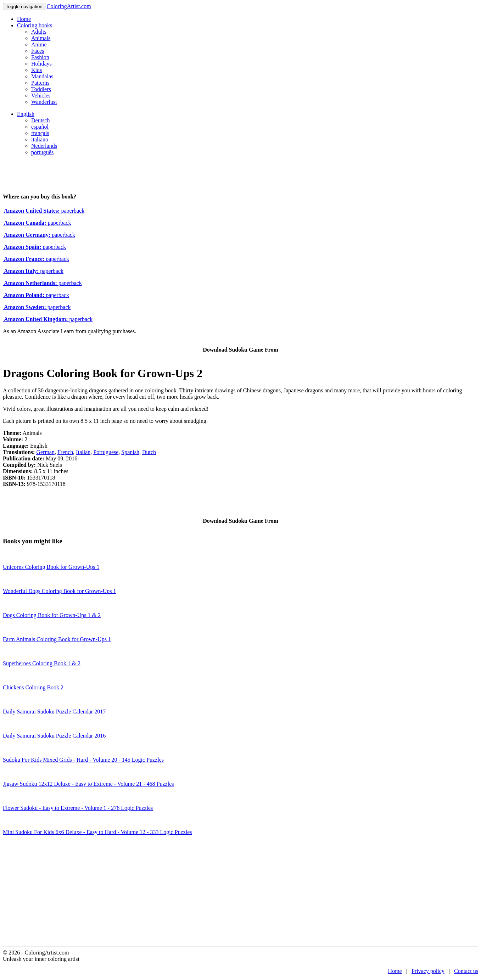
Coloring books (35, 25)
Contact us (466, 971)
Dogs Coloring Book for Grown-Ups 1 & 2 (52, 615)
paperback (44, 211)
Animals (41, 38)
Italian (83, 452)
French (65, 452)
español (40, 127)
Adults (39, 32)
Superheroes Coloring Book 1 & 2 (42, 663)
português (42, 152)
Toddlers (41, 89)
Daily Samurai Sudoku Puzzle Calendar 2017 (54, 712)
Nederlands (44, 146)
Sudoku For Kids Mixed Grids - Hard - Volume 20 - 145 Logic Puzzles (83, 760)
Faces (38, 51)
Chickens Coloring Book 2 (33, 687)
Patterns (40, 83)
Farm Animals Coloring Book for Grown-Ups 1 (57, 639)
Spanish (130, 452)
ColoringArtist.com (69, 6)
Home (24, 19)
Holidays (41, 64)
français (40, 133)
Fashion (40, 57)
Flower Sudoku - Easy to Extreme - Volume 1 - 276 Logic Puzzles (78, 808)
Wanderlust (44, 102)
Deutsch (40, 120)
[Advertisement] (241, 893)
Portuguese (106, 452)
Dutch (149, 452)
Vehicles (41, 96)
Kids (37, 70)
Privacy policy (428, 971)
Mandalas (42, 76)
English (26, 114)
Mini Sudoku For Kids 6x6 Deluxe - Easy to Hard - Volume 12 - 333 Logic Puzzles (97, 832)
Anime (39, 44)
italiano (40, 139)
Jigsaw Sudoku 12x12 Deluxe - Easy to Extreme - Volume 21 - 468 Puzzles (88, 784)
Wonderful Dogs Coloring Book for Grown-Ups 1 (60, 591)
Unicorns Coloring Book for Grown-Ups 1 (51, 567)
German (45, 452)
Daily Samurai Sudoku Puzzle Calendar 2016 (54, 736)
